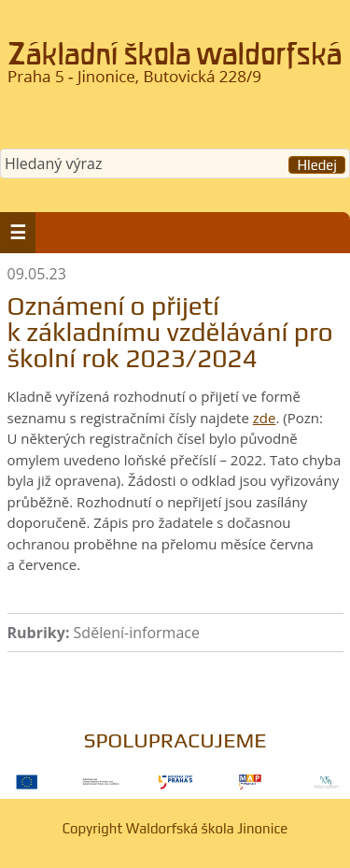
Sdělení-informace (137, 633)
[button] (18, 233)
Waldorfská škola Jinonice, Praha (175, 69)
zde (265, 418)
